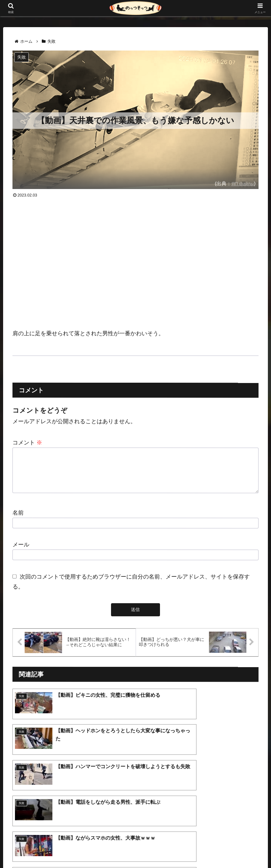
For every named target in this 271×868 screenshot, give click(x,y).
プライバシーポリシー (129, 849)
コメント (27, 443)
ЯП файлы (241, 183)
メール (21, 552)
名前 (18, 520)
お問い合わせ (171, 849)
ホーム (94, 849)
